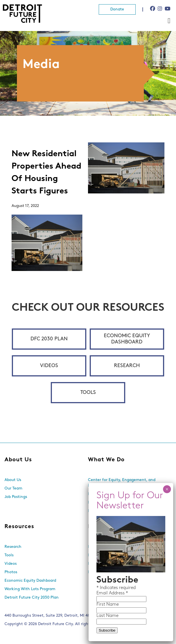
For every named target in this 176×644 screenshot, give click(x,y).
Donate (117, 9)
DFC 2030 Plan (49, 339)
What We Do (106, 460)
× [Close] (167, 489)
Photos (11, 572)
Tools (88, 393)
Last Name (107, 616)
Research (127, 366)
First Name (108, 605)
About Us (18, 460)
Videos (49, 366)
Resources (19, 527)
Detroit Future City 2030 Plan (32, 598)
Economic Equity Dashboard (127, 339)
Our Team (13, 488)
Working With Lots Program (30, 589)
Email (103, 593)
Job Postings (16, 497)
